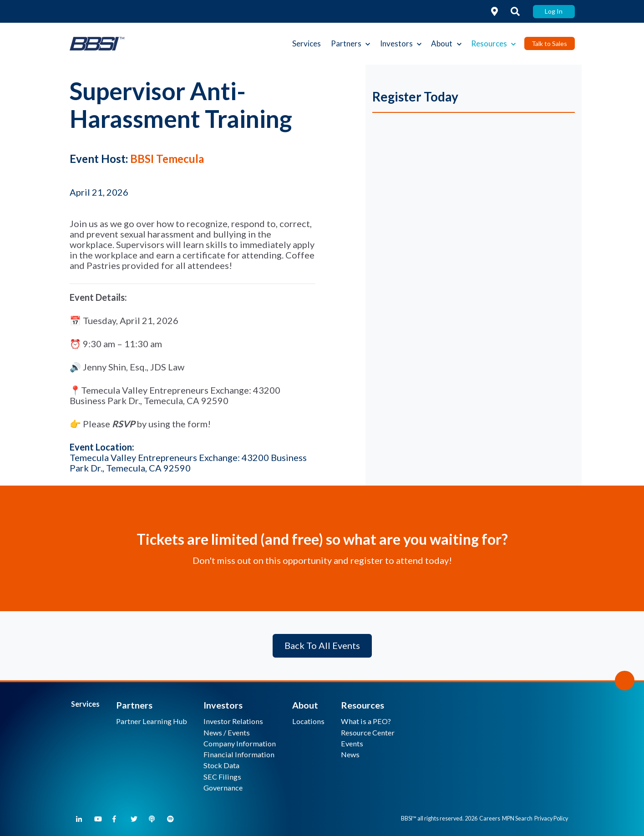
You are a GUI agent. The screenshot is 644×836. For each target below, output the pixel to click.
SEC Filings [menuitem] (222, 777)
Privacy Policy (551, 818)
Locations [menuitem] (308, 721)
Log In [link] (554, 11)
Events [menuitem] (352, 743)
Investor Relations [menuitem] (233, 721)
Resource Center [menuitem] (368, 732)
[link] (494, 11)
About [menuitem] (305, 705)
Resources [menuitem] (363, 705)
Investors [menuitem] (223, 705)
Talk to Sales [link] (549, 43)
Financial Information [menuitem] (239, 754)
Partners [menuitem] (134, 705)
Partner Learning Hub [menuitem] (152, 721)
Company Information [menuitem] (240, 743)
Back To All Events (322, 645)
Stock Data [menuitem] (221, 765)
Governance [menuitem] (223, 788)
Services (307, 43)
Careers (490, 818)
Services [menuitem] (85, 704)
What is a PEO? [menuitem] (366, 721)
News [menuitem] (350, 754)
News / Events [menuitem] (227, 732)
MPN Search (517, 818)
